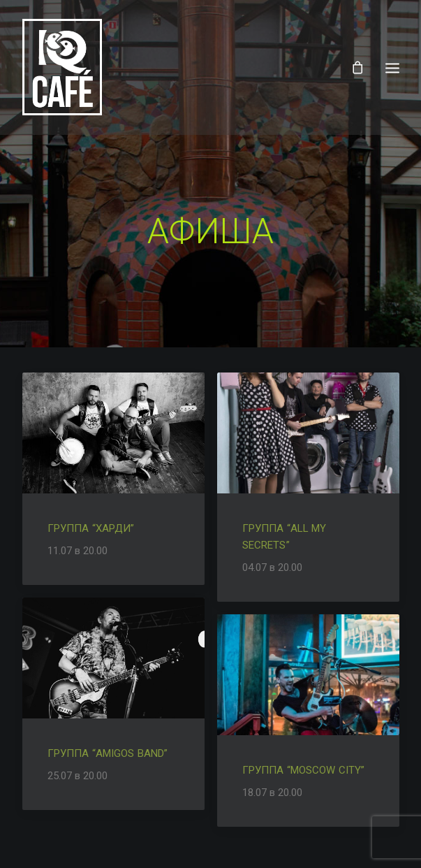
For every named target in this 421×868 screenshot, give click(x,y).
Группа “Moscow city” (304, 767)
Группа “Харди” (91, 526)
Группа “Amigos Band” (108, 751)
